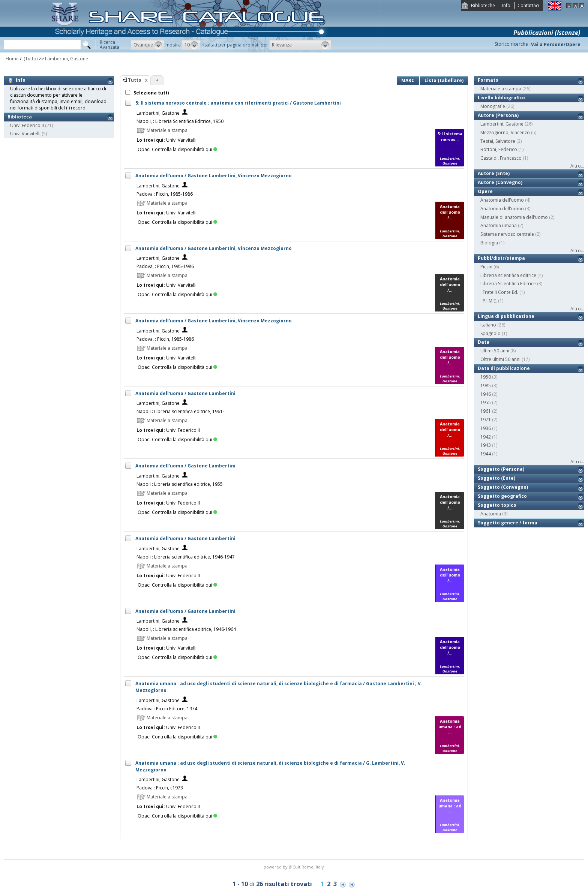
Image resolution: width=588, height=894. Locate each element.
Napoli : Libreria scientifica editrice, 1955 (180, 484)
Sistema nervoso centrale (507, 234)
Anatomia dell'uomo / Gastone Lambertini (185, 393)
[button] (148, 45)
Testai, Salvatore (498, 141)
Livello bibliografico (501, 98)
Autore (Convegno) (500, 182)
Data (484, 342)
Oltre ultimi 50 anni (500, 359)
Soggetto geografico (502, 496)
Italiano (488, 325)
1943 (486, 445)
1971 (486, 420)
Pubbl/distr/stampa (501, 258)
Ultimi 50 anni (495, 351)
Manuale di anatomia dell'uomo (514, 217)
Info (506, 5)
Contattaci (528, 5)
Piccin (486, 267)
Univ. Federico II (27, 125)
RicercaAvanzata (109, 45)
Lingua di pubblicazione (506, 316)
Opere (485, 191)
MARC (408, 80)
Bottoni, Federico (499, 149)
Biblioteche (483, 5)
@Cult (295, 867)
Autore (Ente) (494, 173)
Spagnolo (490, 333)
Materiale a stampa (501, 89)
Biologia (489, 243)
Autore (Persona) (498, 115)
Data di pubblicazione (504, 368)
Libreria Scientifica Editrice (508, 284)
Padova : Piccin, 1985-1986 (165, 194)
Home (12, 59)
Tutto (135, 80)
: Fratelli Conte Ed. (499, 292)
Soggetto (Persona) (501, 469)
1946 (486, 394)
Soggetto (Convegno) (503, 487)
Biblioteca (20, 117)
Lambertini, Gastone (67, 59)
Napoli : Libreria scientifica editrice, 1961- (180, 411)
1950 (486, 377)
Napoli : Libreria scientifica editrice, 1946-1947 (186, 557)
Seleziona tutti (151, 93)
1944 (486, 454)
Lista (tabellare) (444, 80)
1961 (486, 411)
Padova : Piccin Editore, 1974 (167, 709)
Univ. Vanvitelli (25, 134)
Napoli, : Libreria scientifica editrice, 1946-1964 (186, 629)
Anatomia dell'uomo (502, 200)
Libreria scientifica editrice (508, 275)
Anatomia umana (499, 225)
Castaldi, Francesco (501, 158)
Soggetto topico (497, 505)
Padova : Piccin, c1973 (160, 788)
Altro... (577, 166)
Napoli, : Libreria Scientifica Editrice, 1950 (180, 121)
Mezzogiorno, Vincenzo (505, 133)
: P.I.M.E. (489, 301)
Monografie (493, 106)
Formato (488, 80)
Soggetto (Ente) (496, 478)
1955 (486, 402)
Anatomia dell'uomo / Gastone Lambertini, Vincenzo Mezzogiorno (214, 176)
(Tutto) (30, 59)
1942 (486, 437)
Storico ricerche (511, 44)
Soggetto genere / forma (508, 523)
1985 (486, 386)
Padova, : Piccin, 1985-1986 (165, 266)
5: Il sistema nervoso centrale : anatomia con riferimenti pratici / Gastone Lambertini (238, 103)
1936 (486, 428)
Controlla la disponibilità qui (184, 149)
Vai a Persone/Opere (556, 44)
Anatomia (491, 514)
